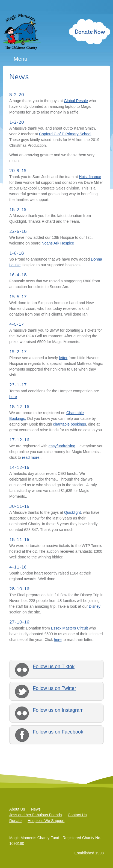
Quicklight (72, 512)
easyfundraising (62, 446)
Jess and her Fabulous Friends (35, 815)
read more (31, 457)
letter (63, 358)
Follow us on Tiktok (54, 667)
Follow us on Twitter (54, 688)
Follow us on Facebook (58, 732)
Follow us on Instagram (58, 710)
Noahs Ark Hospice (58, 243)
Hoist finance (90, 177)
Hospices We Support (46, 821)
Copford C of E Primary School (65, 134)
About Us (17, 809)
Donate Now (90, 32)
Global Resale (76, 101)
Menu (20, 59)
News (36, 809)
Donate (15, 821)
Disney (95, 606)
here (13, 397)
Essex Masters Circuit (69, 628)
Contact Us (77, 815)
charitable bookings (69, 424)
